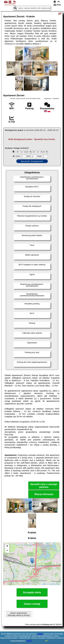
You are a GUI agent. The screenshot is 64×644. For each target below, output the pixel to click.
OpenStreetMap (54, 584)
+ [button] (7, 547)
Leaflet (44, 584)
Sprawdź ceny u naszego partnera (44, 486)
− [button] (7, 551)
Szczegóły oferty (32, 593)
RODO (29, 641)
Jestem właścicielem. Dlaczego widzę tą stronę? (19, 615)
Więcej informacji (44, 495)
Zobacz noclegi (32, 604)
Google (40, 634)
